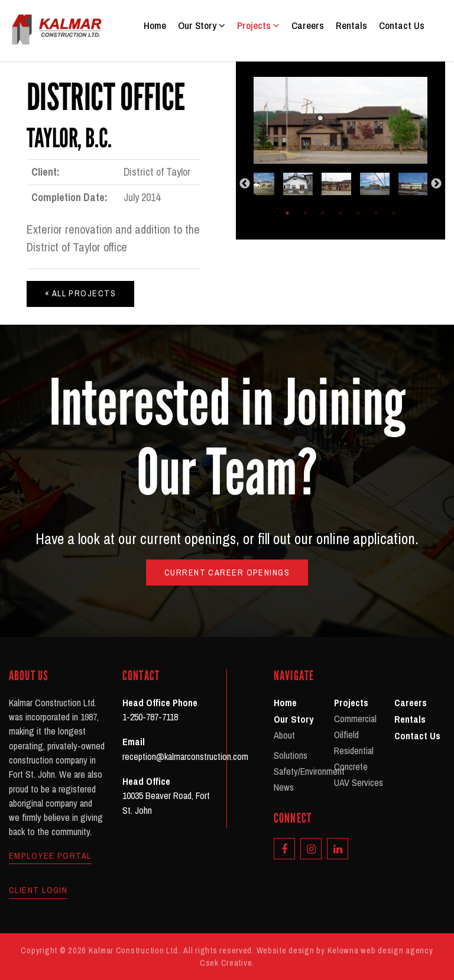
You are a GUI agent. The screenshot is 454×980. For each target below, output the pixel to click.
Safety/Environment (309, 771)
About (284, 735)
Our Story (202, 25)
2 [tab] (305, 213)
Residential (354, 751)
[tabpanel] (341, 184)
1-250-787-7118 (150, 717)
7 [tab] (394, 213)
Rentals (351, 25)
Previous (245, 184)
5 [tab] (358, 213)
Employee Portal (50, 856)
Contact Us (402, 25)
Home (155, 25)
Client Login (38, 890)
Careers (308, 25)
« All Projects (80, 293)
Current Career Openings (227, 572)
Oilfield (346, 735)
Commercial (355, 719)
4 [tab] (340, 213)
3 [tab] (323, 213)
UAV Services (359, 782)
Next (436, 184)
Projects (258, 25)
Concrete (351, 766)
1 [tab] (287, 213)
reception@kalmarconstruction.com (185, 756)
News (284, 787)
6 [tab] (376, 213)
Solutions (291, 755)
